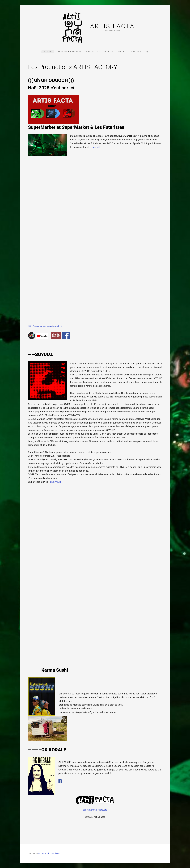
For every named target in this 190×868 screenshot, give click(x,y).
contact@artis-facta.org (95, 810)
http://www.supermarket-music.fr (45, 326)
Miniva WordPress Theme (49, 853)
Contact (136, 52)
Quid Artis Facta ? (115, 52)
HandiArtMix (55, 482)
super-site (96, 147)
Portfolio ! (93, 52)
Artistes (48, 52)
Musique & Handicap (69, 52)
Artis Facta (112, 26)
